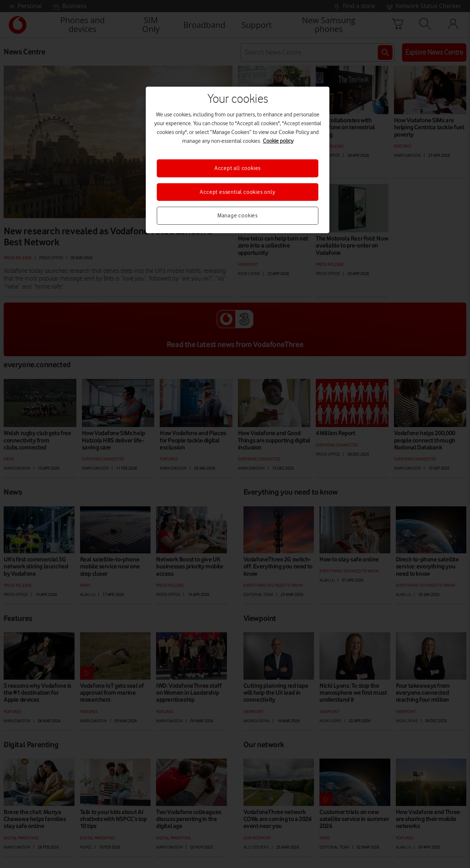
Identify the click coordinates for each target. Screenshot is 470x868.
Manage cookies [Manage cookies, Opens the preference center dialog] (238, 216)
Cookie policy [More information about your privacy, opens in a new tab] (278, 141)
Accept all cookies (238, 168)
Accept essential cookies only (237, 192)
